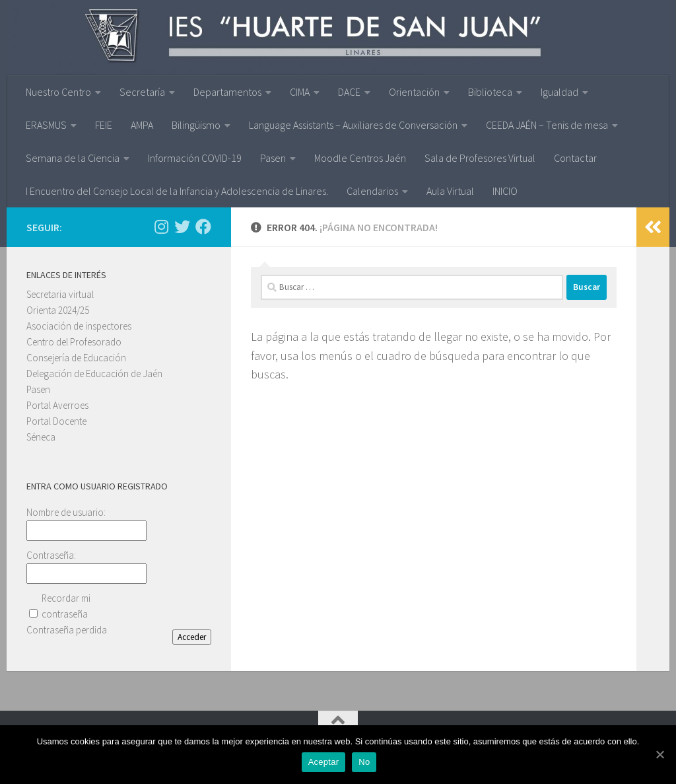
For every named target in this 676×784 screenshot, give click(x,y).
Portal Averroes (57, 405)
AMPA (142, 125)
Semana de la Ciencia (73, 158)
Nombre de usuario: (66, 512)
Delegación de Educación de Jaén (94, 374)
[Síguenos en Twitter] (182, 227)
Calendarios (372, 191)
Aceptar (326, 765)
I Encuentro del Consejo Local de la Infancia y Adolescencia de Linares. (177, 191)
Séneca (41, 437)
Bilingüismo (196, 125)
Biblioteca (490, 92)
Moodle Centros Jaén (360, 158)
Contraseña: (51, 555)
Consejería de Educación (76, 358)
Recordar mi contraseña (66, 606)
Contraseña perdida (67, 630)
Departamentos (227, 92)
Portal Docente (56, 421)
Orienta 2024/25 (58, 310)
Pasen (273, 158)
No (367, 765)
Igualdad (559, 92)
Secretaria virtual (60, 294)
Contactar (575, 158)
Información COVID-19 (195, 158)
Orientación (414, 92)
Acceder (192, 637)
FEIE (104, 125)
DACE (349, 92)
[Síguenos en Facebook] (203, 227)
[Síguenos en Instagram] (161, 227)
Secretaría (142, 92)
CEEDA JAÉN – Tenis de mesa (547, 125)
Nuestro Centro (58, 92)
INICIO (505, 191)
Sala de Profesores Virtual (480, 158)
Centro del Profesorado (74, 342)
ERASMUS (46, 125)
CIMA (300, 92)
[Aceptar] (659, 756)
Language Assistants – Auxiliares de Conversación (353, 125)
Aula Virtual (450, 191)
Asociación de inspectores (79, 326)
